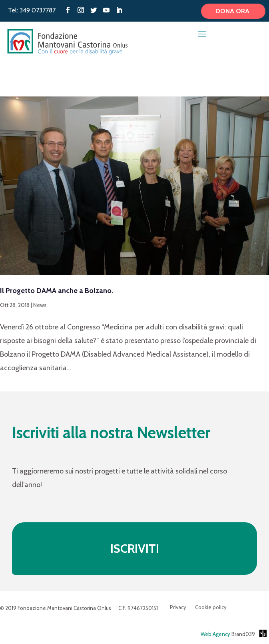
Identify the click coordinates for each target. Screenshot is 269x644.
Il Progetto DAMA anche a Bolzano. (57, 291)
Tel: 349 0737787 (32, 10)
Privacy (178, 607)
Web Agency (215, 634)
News (40, 305)
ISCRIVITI (135, 549)
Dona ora (233, 11)
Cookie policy (211, 607)
